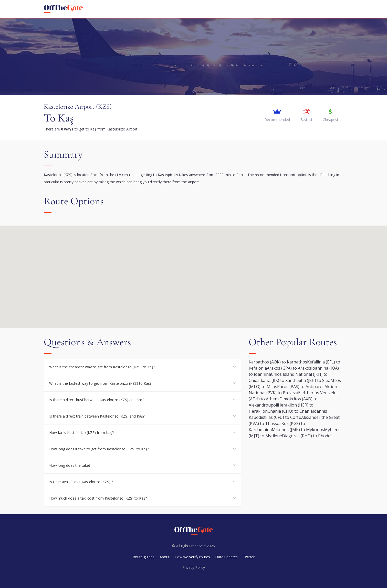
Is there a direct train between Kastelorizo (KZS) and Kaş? (97, 416)
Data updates (226, 557)
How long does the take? (70, 465)
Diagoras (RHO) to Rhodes (307, 436)
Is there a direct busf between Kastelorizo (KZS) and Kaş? (97, 400)
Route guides (144, 557)
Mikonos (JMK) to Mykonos (298, 430)
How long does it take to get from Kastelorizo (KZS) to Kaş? (99, 449)
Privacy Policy (194, 567)
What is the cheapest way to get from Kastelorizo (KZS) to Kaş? (102, 367)
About (165, 557)
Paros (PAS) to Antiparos (301, 387)
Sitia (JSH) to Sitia (314, 380)
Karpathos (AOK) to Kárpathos (278, 362)
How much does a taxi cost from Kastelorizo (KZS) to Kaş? (98, 498)
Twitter (249, 557)
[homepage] (63, 9)
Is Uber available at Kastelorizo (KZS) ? (81, 482)
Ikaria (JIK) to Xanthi (279, 380)
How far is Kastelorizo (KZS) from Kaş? (81, 433)
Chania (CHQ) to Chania (290, 411)
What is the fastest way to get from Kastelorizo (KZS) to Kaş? (100, 383)
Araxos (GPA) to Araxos (289, 368)
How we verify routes (192, 557)
